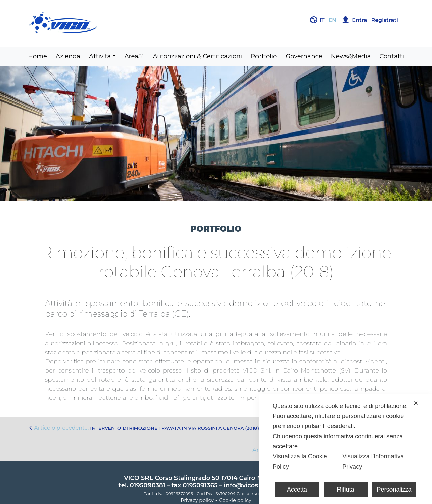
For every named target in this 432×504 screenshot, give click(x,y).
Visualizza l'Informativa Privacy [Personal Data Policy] (373, 462)
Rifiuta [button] (345, 490)
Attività (100, 56)
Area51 (134, 56)
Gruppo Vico (120, 23)
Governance (304, 56)
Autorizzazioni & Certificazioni (198, 56)
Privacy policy (197, 500)
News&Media (351, 56)
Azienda (68, 56)
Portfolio (264, 56)
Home (37, 56)
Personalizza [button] (394, 490)
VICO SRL (138, 478)
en (333, 20)
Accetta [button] (297, 490)
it (322, 20)
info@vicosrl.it (246, 485)
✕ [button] (416, 403)
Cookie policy (235, 500)
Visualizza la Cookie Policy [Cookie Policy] (300, 462)
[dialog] (346, 449)
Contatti (392, 56)
